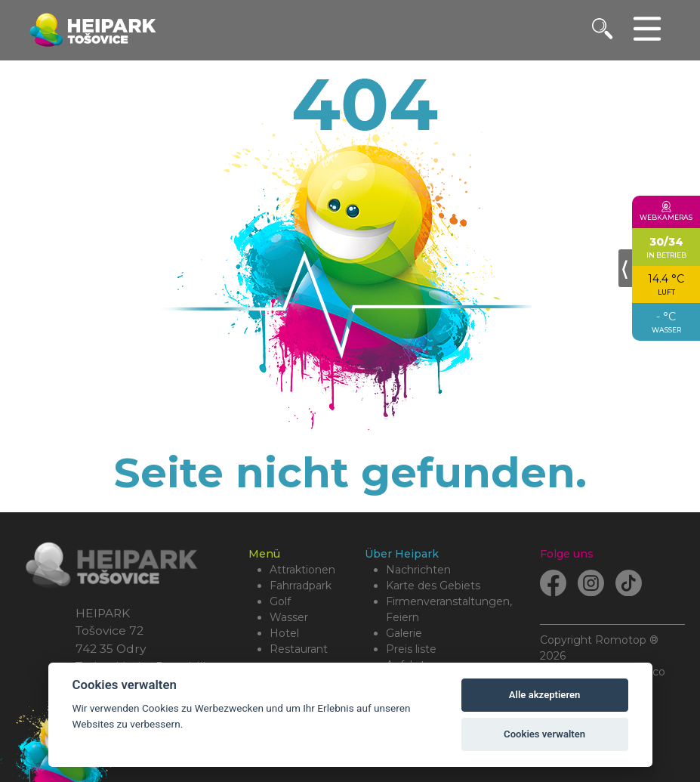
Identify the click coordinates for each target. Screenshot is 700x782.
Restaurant (299, 649)
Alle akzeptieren (545, 695)
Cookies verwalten (544, 734)
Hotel (284, 633)
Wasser (289, 617)
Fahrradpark (301, 586)
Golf (280, 601)
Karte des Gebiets (433, 586)
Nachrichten (418, 570)
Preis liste (411, 649)
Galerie (404, 633)
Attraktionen (302, 570)
